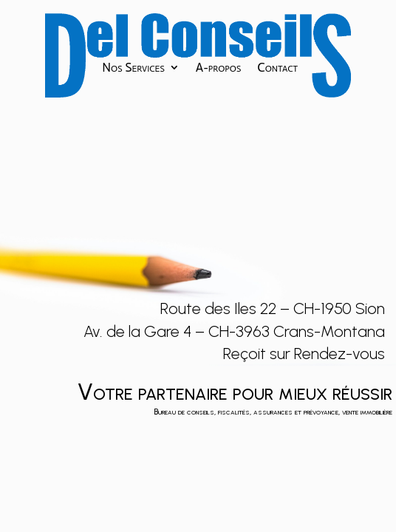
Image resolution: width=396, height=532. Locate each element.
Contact (277, 68)
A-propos (219, 68)
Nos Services (133, 68)
